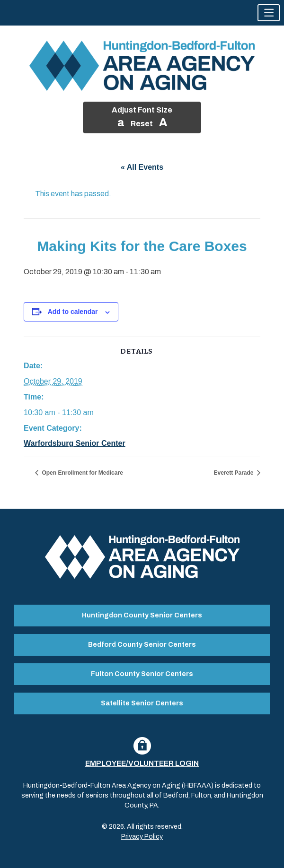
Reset (142, 124)
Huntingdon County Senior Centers (142, 615)
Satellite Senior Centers (142, 703)
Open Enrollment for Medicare (82, 473)
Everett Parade (235, 473)
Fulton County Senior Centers (142, 674)
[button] (269, 13)
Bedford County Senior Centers (142, 645)
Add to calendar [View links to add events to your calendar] (73, 312)
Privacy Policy (142, 837)
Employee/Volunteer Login (142, 763)
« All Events (142, 167)
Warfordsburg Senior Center (75, 443)
